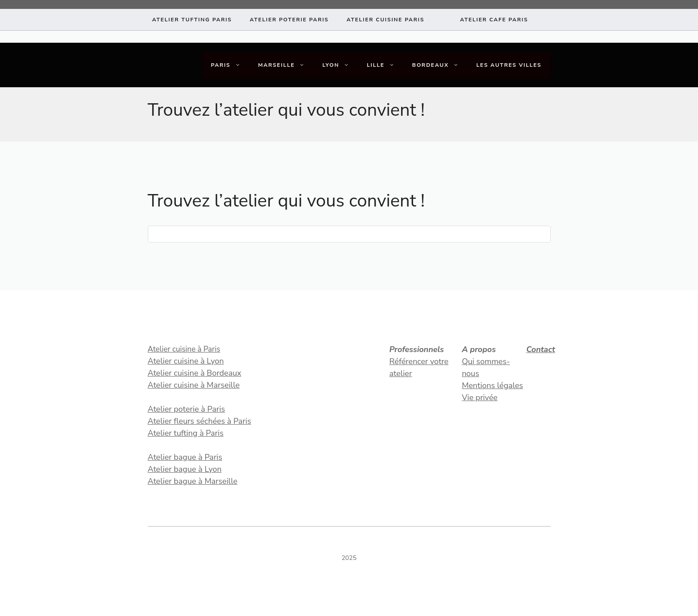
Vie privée (479, 397)
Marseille (286, 65)
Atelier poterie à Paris (187, 409)
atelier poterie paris (289, 20)
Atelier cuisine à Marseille (194, 385)
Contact (541, 349)
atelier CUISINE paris (385, 20)
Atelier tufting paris (192, 20)
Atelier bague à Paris (185, 457)
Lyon (340, 65)
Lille (385, 65)
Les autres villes (509, 65)
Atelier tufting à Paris (186, 433)
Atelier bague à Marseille (193, 481)
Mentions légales (492, 385)
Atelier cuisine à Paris (184, 349)
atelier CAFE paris (494, 20)
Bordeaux (440, 65)
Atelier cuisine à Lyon (186, 361)
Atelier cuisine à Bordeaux (195, 373)
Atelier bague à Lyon (185, 469)
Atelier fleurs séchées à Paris (200, 421)
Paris (230, 65)
